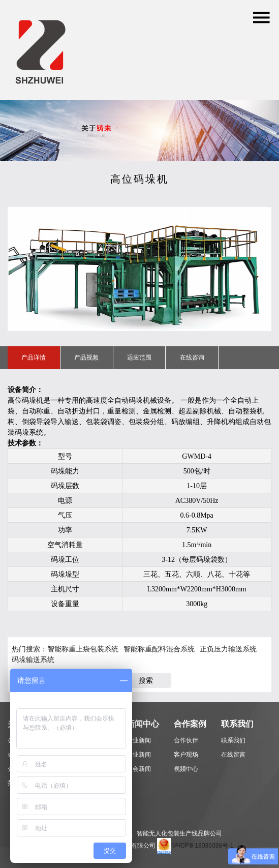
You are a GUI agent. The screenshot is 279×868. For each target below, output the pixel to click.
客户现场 (186, 755)
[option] (139, 269)
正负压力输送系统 (228, 649)
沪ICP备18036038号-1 (203, 846)
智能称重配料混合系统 (159, 649)
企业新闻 (139, 755)
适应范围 (139, 357)
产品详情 (34, 357)
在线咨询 (192, 357)
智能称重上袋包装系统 (83, 649)
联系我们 (233, 740)
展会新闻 (139, 769)
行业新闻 (139, 740)
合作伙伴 (186, 740)
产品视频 (86, 357)
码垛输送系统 (33, 660)
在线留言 (233, 755)
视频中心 (186, 769)
